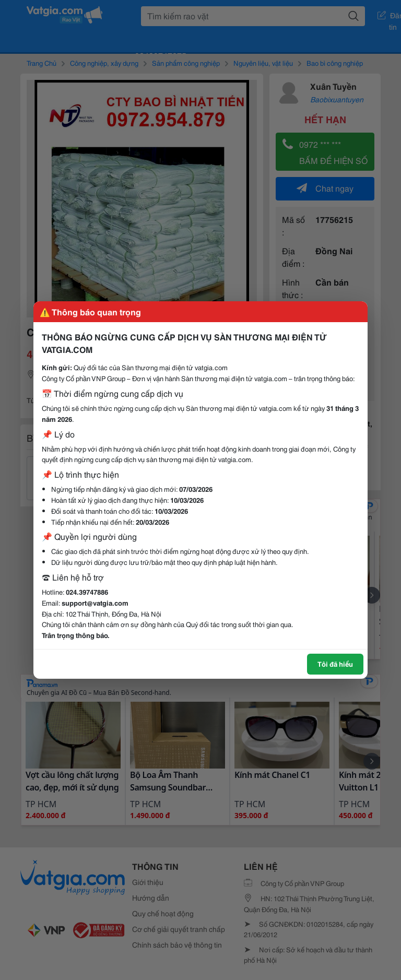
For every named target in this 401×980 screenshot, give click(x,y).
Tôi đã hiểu (335, 664)
